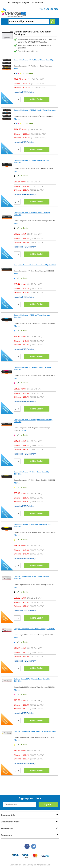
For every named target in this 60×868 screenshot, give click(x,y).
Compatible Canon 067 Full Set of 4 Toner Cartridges (34, 60)
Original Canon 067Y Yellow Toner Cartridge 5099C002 (35, 731)
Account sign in (14, 2)
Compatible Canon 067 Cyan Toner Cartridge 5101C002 (35, 265)
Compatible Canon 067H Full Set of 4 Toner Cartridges (35, 110)
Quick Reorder (37, 2)
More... (17, 69)
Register (26, 2)
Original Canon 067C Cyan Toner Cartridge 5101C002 (34, 629)
